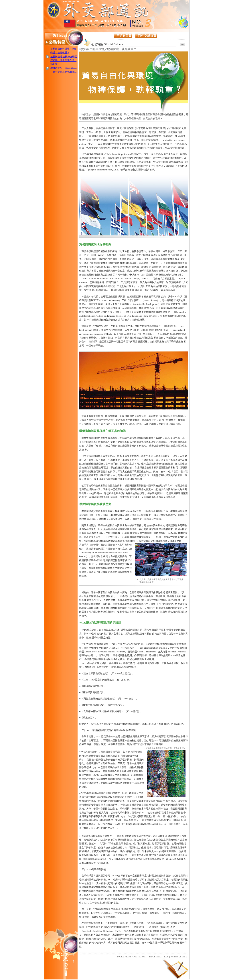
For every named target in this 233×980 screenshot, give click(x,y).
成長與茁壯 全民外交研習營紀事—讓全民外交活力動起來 (64, 60)
